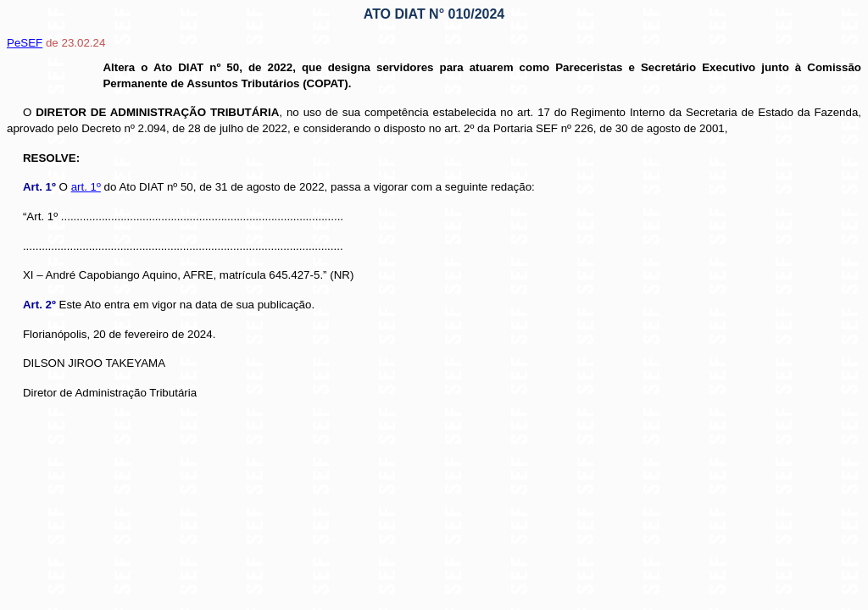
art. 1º (86, 187)
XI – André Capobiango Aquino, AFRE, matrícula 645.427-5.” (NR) (188, 275)
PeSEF (25, 43)
